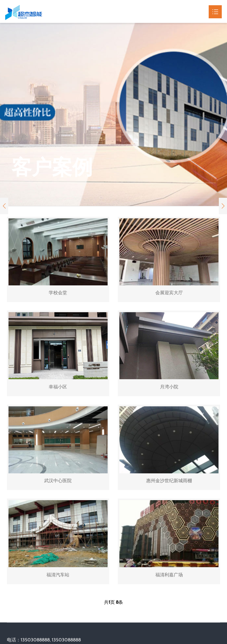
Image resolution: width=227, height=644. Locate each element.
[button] (4, 206)
